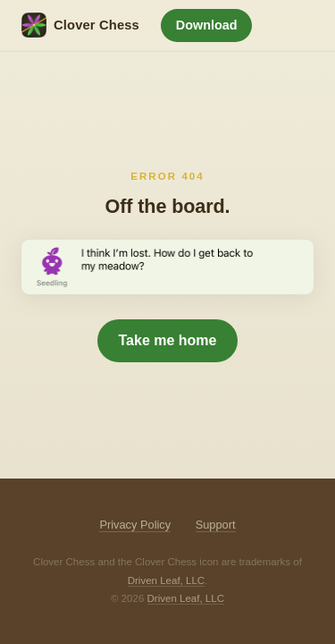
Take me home (168, 340)
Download (207, 25)
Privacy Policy (135, 525)
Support (216, 525)
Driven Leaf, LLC (166, 580)
